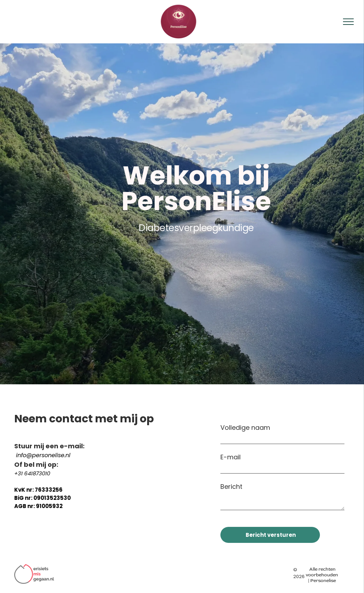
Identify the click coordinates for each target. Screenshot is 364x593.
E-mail (231, 457)
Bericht (231, 487)
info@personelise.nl (43, 455)
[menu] (348, 22)
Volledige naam (245, 428)
